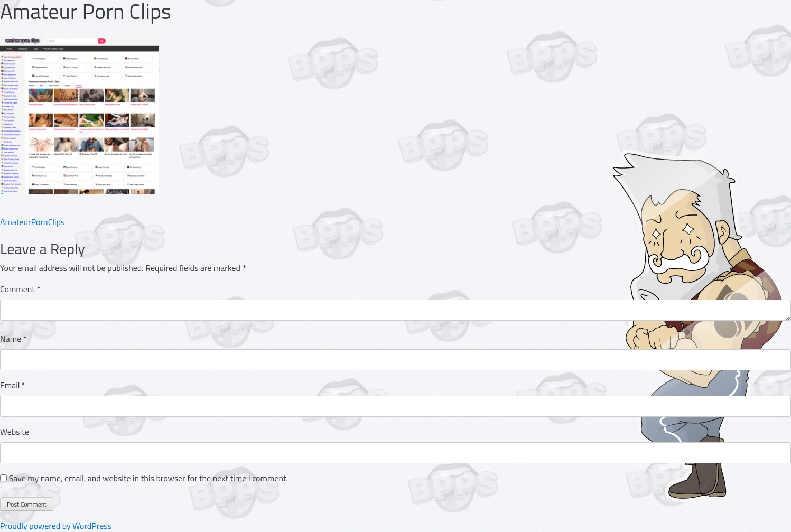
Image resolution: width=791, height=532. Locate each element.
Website (15, 432)
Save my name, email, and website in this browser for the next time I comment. (148, 478)
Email (13, 385)
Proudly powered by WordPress (56, 526)
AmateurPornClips (32, 222)
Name (13, 339)
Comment (20, 289)
